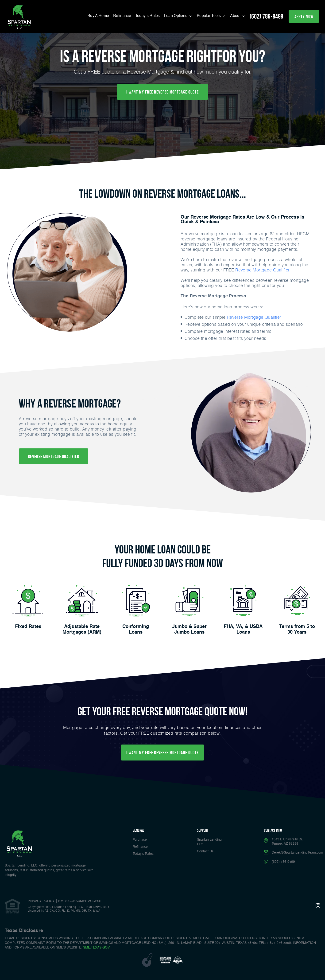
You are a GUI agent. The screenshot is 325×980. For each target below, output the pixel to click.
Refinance (122, 16)
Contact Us (205, 851)
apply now (304, 16)
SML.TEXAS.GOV (96, 948)
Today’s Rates (148, 16)
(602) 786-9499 (267, 16)
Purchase (140, 840)
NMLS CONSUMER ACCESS (80, 901)
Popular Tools (209, 16)
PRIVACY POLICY (41, 901)
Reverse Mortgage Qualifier (254, 317)
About (236, 16)
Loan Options (176, 16)
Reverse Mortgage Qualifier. (263, 270)
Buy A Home (98, 16)
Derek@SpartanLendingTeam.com (297, 853)
